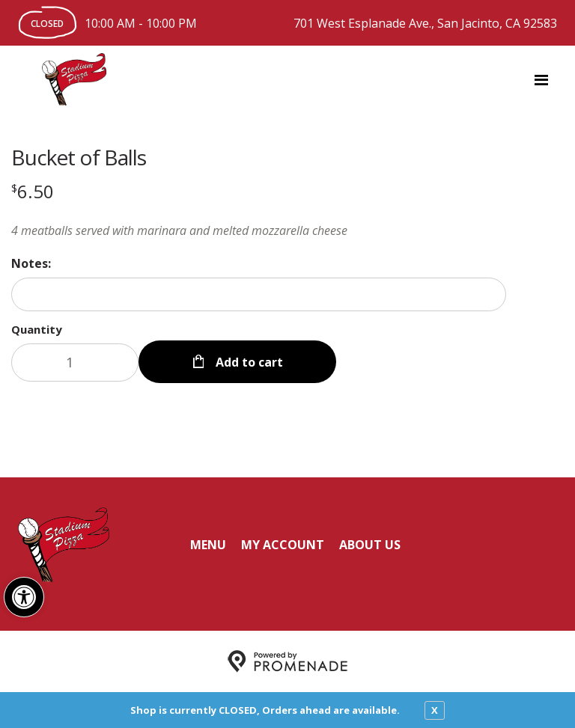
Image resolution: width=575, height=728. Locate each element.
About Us (370, 545)
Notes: (31, 263)
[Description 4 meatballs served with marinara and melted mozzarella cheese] (259, 230)
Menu (208, 545)
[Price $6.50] (33, 191)
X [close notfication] (435, 710)
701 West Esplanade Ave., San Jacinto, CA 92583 (425, 23)
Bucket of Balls (79, 157)
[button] (24, 597)
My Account (283, 545)
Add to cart (248, 362)
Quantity (37, 329)
